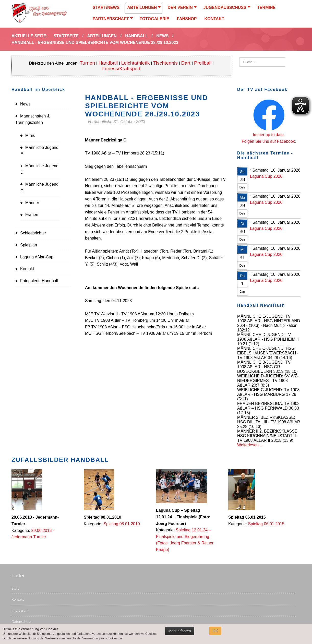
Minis (30, 135)
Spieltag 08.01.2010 (122, 524)
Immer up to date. (269, 135)
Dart (187, 63)
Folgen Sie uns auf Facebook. (269, 141)
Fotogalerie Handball (39, 281)
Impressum (20, 610)
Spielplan (29, 245)
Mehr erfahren (180, 631)
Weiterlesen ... (250, 445)
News (25, 104)
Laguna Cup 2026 (266, 176)
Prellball (203, 63)
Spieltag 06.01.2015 (266, 524)
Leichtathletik (136, 63)
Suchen (239, 58)
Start (15, 588)
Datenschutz (21, 621)
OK (215, 631)
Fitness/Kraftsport (121, 69)
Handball (108, 63)
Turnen (87, 63)
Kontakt (27, 269)
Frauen (32, 215)
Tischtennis (165, 63)
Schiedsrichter (33, 233)
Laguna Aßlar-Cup (37, 257)
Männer (32, 203)
